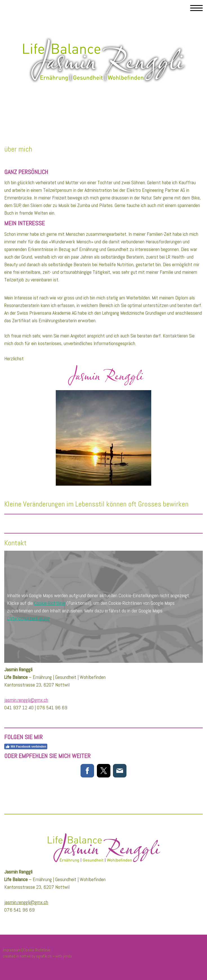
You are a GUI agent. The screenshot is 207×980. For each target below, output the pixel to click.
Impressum (12, 950)
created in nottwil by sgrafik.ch (27, 956)
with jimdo (64, 956)
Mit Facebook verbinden (26, 746)
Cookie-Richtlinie (50, 603)
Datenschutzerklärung (28, 618)
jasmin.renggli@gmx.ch (26, 700)
